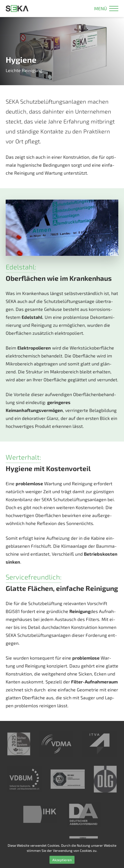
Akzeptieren (62, 860)
